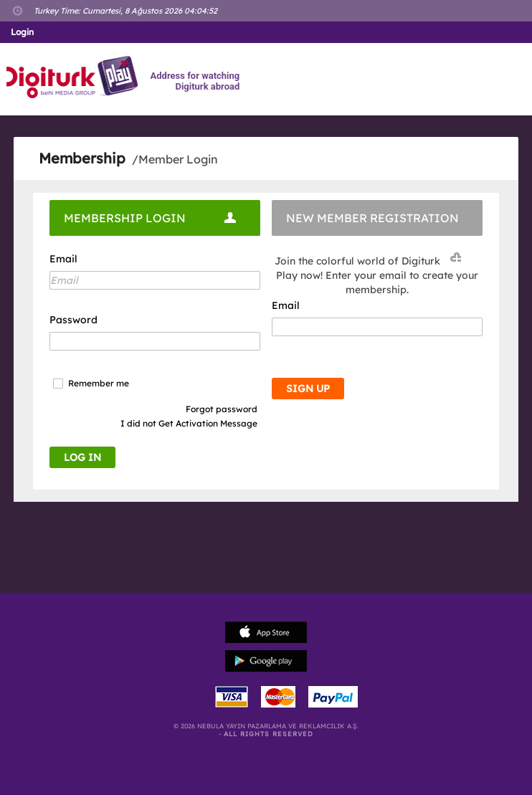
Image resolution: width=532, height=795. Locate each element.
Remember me (99, 384)
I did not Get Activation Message (189, 423)
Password (73, 320)
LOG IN (82, 457)
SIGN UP (308, 389)
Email (63, 259)
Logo (74, 77)
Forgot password (222, 409)
